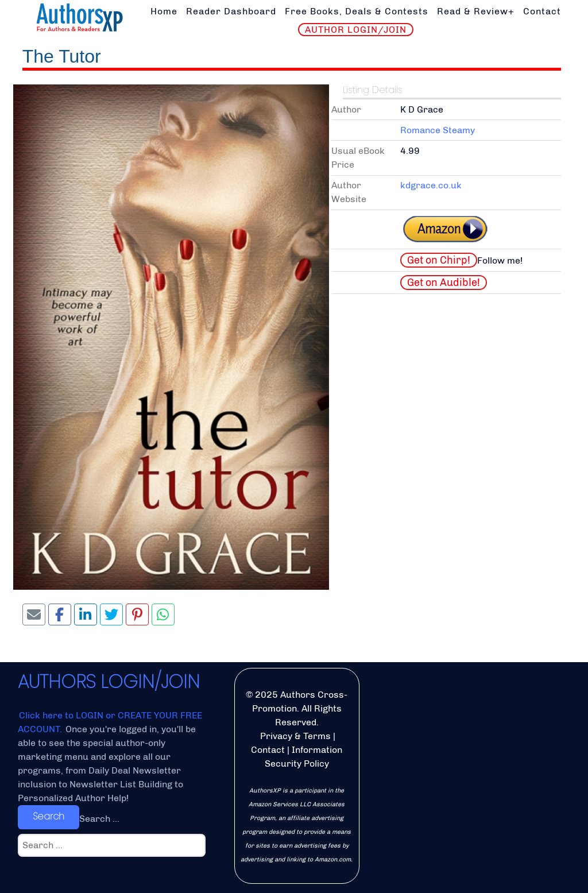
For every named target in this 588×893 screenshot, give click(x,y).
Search (49, 816)
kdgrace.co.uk (431, 185)
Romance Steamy (438, 130)
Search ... (99, 819)
